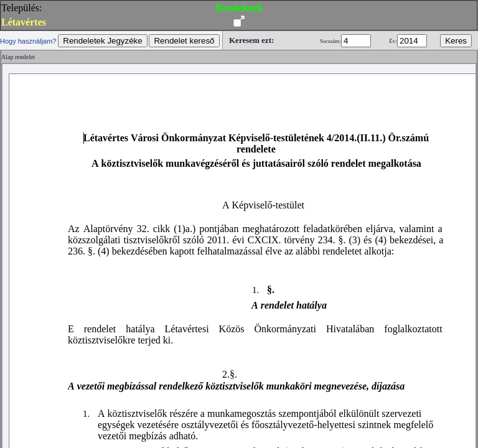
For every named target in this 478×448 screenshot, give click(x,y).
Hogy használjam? (28, 41)
